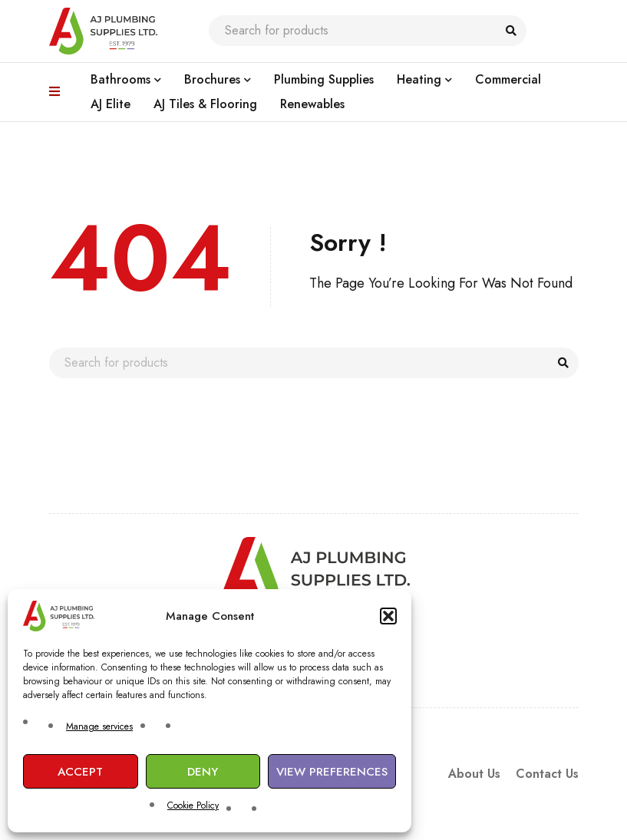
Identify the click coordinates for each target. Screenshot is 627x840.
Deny (203, 772)
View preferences (332, 772)
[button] (388, 616)
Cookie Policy (193, 805)
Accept (80, 772)
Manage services (99, 726)
